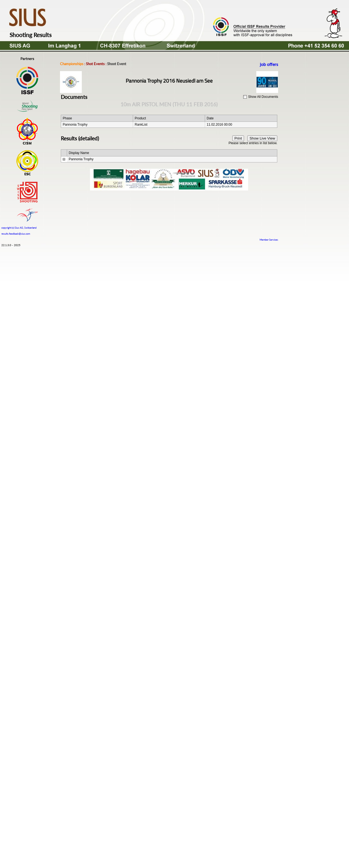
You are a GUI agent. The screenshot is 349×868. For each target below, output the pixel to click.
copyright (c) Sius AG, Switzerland (19, 227)
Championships (72, 64)
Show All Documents (263, 97)
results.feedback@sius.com (16, 234)
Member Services (269, 240)
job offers (269, 64)
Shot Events (95, 64)
